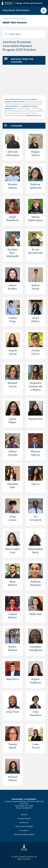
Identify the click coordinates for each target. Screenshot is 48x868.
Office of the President (24, 826)
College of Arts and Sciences (29, 3)
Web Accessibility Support (24, 834)
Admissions (24, 822)
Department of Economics (16, 10)
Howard (24, 814)
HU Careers (24, 830)
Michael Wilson (13, 106)
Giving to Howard (24, 818)
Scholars (22, 102)
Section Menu (15, 34)
